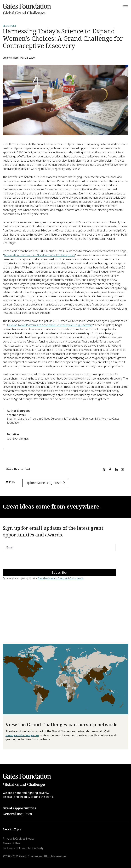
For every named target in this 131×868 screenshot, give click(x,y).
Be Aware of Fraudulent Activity (23, 848)
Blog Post (10, 26)
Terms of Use (11, 843)
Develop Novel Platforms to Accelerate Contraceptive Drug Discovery (50, 325)
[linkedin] (116, 469)
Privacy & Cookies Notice (19, 839)
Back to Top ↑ (12, 829)
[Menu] (126, 7)
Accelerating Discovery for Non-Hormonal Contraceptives (39, 255)
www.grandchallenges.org (22, 735)
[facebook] (110, 469)
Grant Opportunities (20, 808)
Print (10, 482)
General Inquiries (17, 814)
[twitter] (104, 469)
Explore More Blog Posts (45, 483)
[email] (122, 469)
